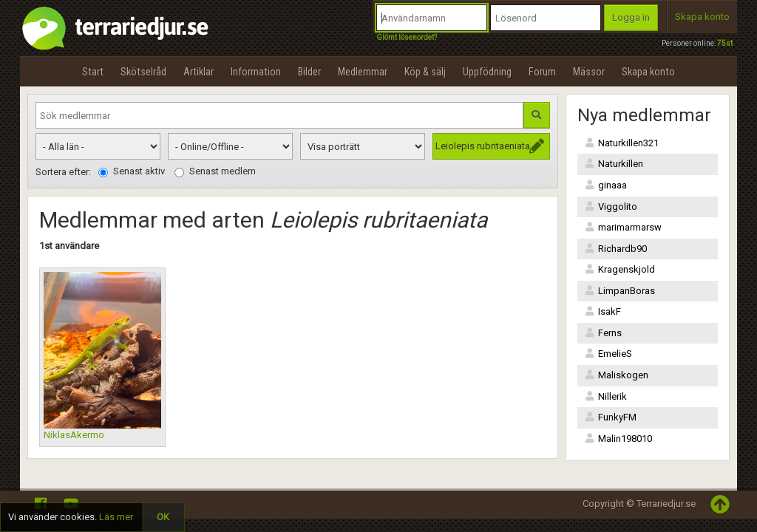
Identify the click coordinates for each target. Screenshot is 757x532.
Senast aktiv (132, 171)
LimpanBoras (620, 291)
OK (163, 517)
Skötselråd (143, 72)
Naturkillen (614, 164)
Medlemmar (363, 72)
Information (256, 72)
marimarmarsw (623, 227)
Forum (542, 72)
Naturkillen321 (622, 143)
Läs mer (116, 517)
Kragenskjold (620, 269)
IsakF (603, 311)
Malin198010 (618, 439)
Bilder (309, 72)
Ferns (603, 333)
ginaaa (606, 185)
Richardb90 (616, 249)
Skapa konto (702, 17)
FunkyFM (611, 417)
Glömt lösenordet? (407, 37)
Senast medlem (215, 171)
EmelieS (608, 354)
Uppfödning (487, 72)
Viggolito (611, 207)
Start (93, 72)
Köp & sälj (425, 72)
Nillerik (606, 396)
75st (725, 43)
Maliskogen (617, 375)
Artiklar (198, 72)
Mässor (589, 72)
